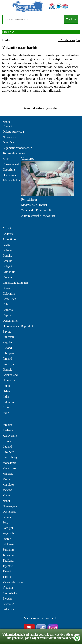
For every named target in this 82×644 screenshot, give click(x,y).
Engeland (8, 342)
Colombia (9, 294)
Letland (7, 447)
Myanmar (9, 495)
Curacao (8, 310)
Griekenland (10, 375)
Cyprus (7, 315)
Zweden (8, 599)
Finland (7, 359)
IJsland (7, 391)
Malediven (9, 468)
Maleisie (8, 474)
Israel (6, 408)
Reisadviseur (29, 200)
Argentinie (9, 239)
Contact (7, 126)
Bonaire (7, 256)
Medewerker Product (34, 205)
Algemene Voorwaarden (17, 148)
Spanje (7, 539)
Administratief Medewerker (38, 216)
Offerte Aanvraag (13, 132)
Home (7, 32)
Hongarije (9, 380)
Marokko (8, 485)
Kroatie (7, 441)
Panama (7, 517)
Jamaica (8, 425)
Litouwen (9, 452)
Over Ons (9, 142)
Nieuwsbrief (10, 137)
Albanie (7, 228)
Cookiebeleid (11, 164)
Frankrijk (8, 364)
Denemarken (10, 321)
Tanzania (8, 555)
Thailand (8, 561)
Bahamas (8, 609)
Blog (6, 159)
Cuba (6, 304)
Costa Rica (9, 299)
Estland (7, 348)
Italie (6, 413)
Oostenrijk (9, 512)
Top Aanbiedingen (14, 153)
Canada (7, 277)
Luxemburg (10, 457)
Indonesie (9, 402)
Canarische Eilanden (15, 283)
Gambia (7, 370)
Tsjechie (8, 566)
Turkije (7, 577)
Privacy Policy (12, 180)
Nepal (6, 501)
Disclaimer (9, 175)
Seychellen (9, 533)
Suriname (9, 550)
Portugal (8, 528)
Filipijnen (9, 353)
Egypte (7, 332)
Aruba (6, 245)
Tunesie (7, 571)
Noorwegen (10, 506)
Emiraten (8, 337)
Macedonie (9, 463)
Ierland (7, 386)
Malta (6, 479)
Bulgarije (8, 266)
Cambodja (9, 272)
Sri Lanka (9, 544)
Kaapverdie (10, 436)
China (6, 288)
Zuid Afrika (10, 593)
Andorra (8, 234)
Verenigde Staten (13, 582)
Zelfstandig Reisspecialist (37, 210)
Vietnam (8, 588)
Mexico (7, 490)
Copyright (9, 170)
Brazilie (7, 261)
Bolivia (7, 250)
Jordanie (8, 430)
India (6, 397)
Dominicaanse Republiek (18, 326)
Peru (5, 523)
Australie (8, 604)
